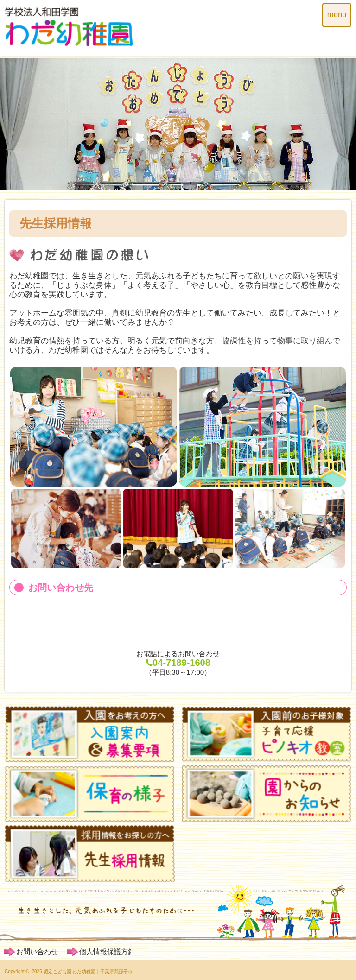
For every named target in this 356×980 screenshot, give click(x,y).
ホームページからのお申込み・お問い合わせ (178, 622)
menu (337, 15)
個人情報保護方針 (107, 952)
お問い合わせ (37, 952)
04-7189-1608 (178, 663)
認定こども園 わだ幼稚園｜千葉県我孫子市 (88, 971)
